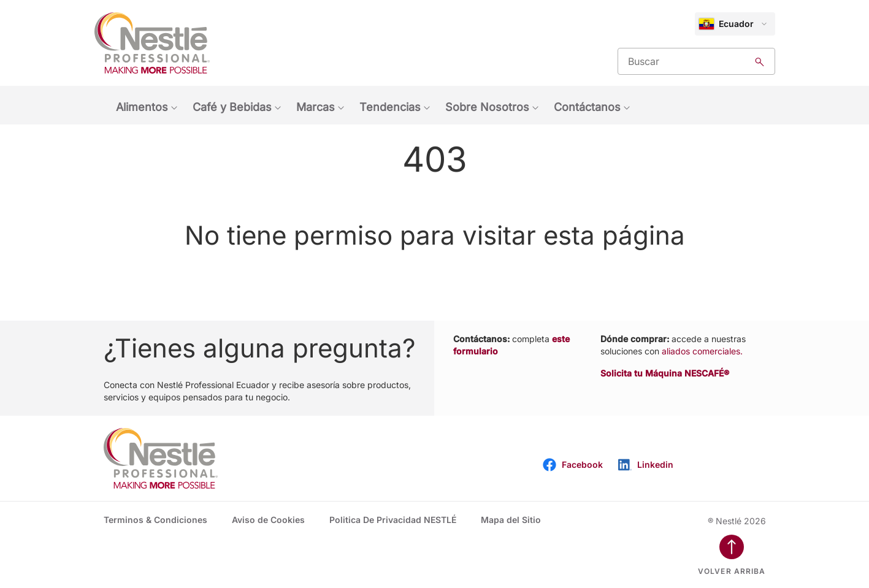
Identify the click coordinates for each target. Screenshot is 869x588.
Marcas (316, 107)
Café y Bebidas (232, 107)
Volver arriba (732, 571)
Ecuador (726, 24)
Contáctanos (587, 107)
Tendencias (390, 107)
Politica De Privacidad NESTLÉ (393, 520)
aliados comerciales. (702, 351)
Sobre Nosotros (487, 107)
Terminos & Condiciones (155, 520)
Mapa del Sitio (511, 520)
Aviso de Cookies (268, 520)
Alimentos (142, 107)
